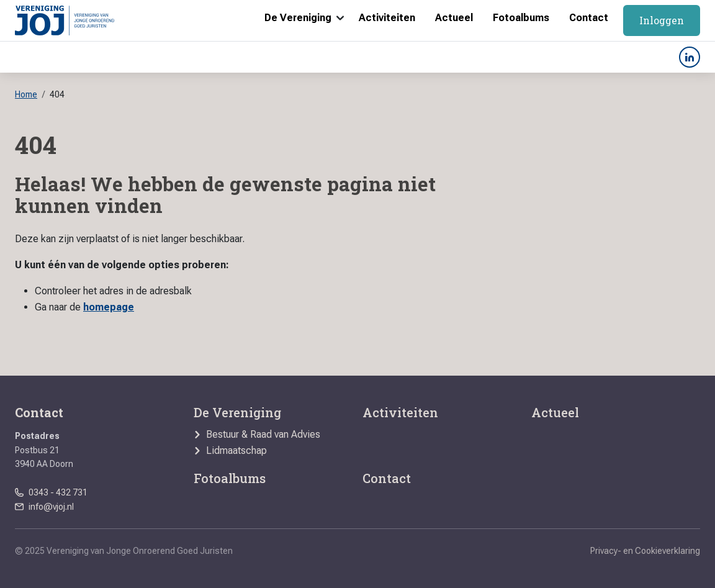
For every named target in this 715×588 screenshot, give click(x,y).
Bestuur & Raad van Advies (263, 435)
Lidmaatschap (236, 451)
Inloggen (662, 20)
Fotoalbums (521, 18)
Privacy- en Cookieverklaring (645, 551)
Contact (589, 18)
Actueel (454, 18)
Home (26, 94)
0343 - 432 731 (58, 492)
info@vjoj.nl (51, 507)
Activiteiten (387, 18)
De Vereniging (298, 18)
